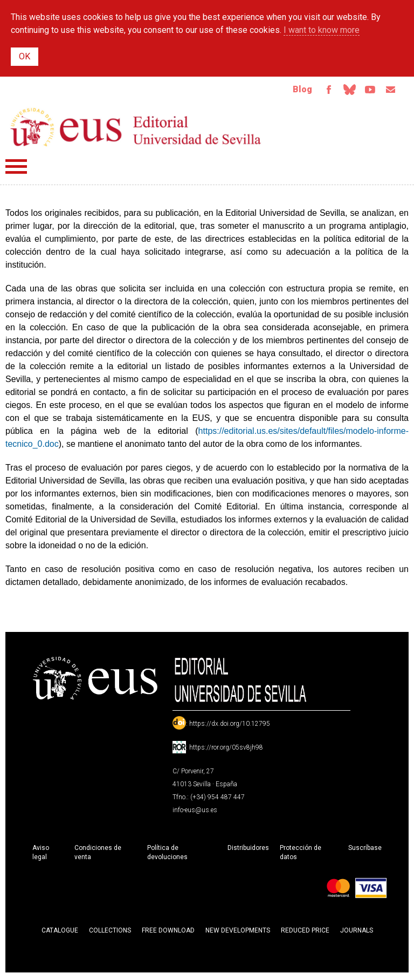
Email (389, 91)
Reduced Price (305, 933)
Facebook (321, 91)
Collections (110, 933)
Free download (168, 933)
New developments (238, 933)
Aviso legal (41, 855)
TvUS (367, 91)
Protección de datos (301, 855)
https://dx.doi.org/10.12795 (230, 726)
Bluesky (344, 91)
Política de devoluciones (167, 855)
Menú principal (16, 169)
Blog (294, 90)
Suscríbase (365, 850)
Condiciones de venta (98, 855)
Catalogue (60, 933)
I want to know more (322, 30)
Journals (357, 933)
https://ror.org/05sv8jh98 (226, 750)
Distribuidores (248, 850)
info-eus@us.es (195, 812)
